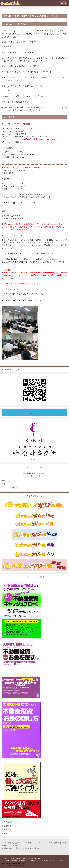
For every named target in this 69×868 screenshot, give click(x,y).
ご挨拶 (9, 843)
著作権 (5, 834)
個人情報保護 (7, 822)
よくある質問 (47, 843)
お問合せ (58, 843)
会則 (29, 843)
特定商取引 (6, 826)
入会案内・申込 (19, 843)
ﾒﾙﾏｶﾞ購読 (13, 846)
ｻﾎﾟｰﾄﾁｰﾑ (36, 843)
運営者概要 (6, 830)
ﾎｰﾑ (3, 843)
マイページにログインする (34, 412)
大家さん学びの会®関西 (20, 859)
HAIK (24, 865)
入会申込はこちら (13, 278)
